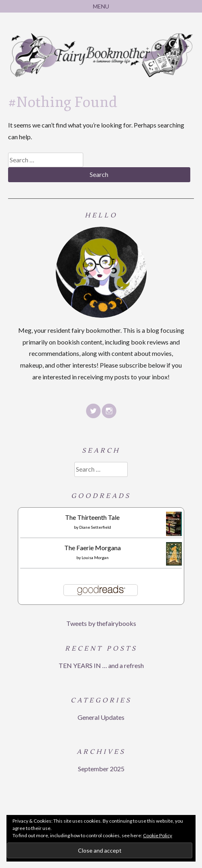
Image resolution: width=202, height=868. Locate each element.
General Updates (101, 717)
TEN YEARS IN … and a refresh (101, 665)
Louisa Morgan (95, 557)
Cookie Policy (158, 835)
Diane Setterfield (95, 527)
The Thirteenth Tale (92, 517)
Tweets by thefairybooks (101, 623)
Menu (101, 6)
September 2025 (101, 769)
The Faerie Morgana (93, 548)
